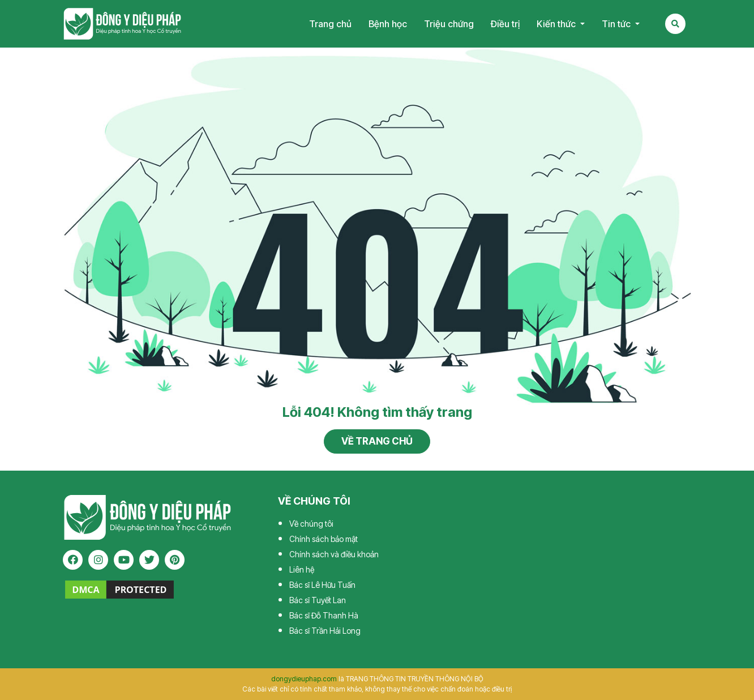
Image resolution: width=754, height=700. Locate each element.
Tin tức (617, 24)
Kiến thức (557, 24)
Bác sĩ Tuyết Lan (318, 600)
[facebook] (73, 560)
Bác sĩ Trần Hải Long (325, 631)
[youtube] (124, 560)
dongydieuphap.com (304, 679)
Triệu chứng (449, 24)
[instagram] (98, 560)
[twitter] (149, 560)
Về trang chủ (377, 441)
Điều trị (505, 24)
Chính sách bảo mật (324, 539)
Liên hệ (302, 569)
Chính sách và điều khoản (334, 554)
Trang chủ (330, 24)
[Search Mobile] (675, 24)
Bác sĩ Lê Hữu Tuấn (322, 585)
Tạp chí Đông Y (123, 24)
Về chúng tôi (311, 524)
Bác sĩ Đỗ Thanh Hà (324, 615)
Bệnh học (388, 24)
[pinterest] (175, 560)
